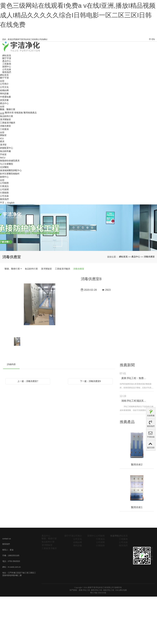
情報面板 (19, 113)
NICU (3, 158)
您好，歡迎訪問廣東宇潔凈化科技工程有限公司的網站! (25, 39)
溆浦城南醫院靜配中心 (11, 170)
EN (153, 39)
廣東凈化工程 (84, 590)
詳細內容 (11, 364)
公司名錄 (4, 196)
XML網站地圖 (121, 590)
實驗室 (3, 135)
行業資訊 (4, 186)
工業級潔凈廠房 (8, 123)
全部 (2, 81)
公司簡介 (4, 84)
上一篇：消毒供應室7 (28, 381)
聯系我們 (4, 199)
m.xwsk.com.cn (14, 567)
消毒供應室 (5, 126)
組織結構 (4, 90)
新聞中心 (4, 177)
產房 (2, 141)
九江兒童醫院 (7, 164)
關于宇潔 (4, 78)
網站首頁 (4, 75)
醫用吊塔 (9, 113)
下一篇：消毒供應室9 (90, 381)
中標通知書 (5, 97)
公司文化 (4, 87)
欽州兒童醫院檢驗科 (10, 174)
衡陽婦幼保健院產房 (10, 161)
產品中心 (4, 103)
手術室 (3, 154)
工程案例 (4, 129)
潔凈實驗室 (5, 119)
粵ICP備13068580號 (98, 593)
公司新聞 (4, 189)
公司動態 (4, 183)
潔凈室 (3, 145)
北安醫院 (4, 167)
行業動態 (4, 193)
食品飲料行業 (7, 116)
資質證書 (4, 100)
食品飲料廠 (5, 151)
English (11, 203)
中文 (2, 202)
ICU (2, 138)
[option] (40, 305)
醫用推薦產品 (30, 113)
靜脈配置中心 (7, 148)
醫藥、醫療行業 (8, 109)
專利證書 (4, 94)
